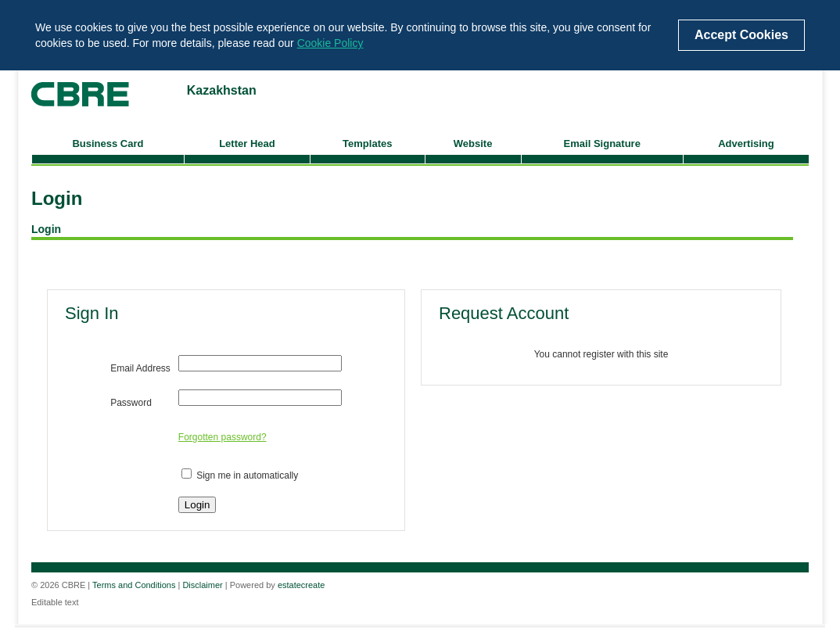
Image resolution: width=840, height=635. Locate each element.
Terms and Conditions (134, 585)
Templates (367, 144)
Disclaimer (202, 585)
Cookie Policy (330, 43)
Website (473, 144)
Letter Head (247, 144)
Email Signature (602, 144)
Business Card (108, 144)
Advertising (746, 144)
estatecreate (302, 585)
